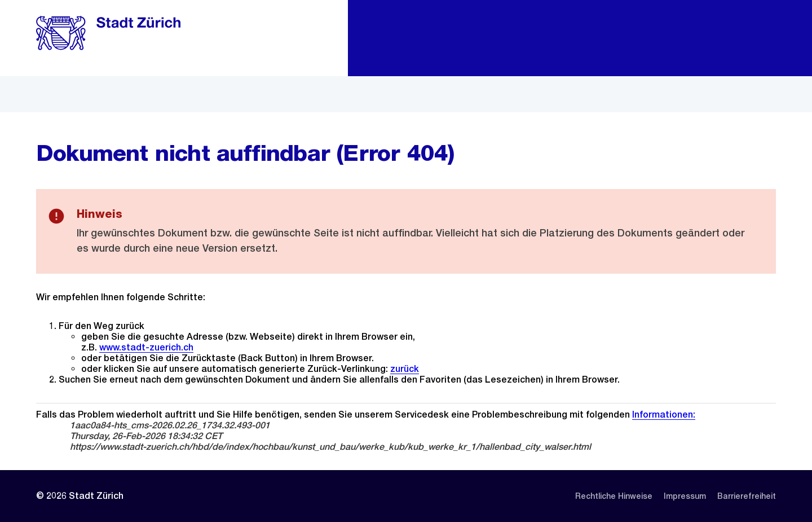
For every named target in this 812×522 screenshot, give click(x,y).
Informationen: (664, 414)
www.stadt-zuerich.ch (146, 347)
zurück (405, 369)
